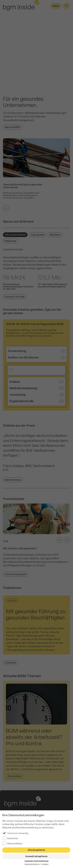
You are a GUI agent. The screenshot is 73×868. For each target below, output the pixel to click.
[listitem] (36, 540)
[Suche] (66, 6)
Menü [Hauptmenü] (56, 6)
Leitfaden (12, 600)
